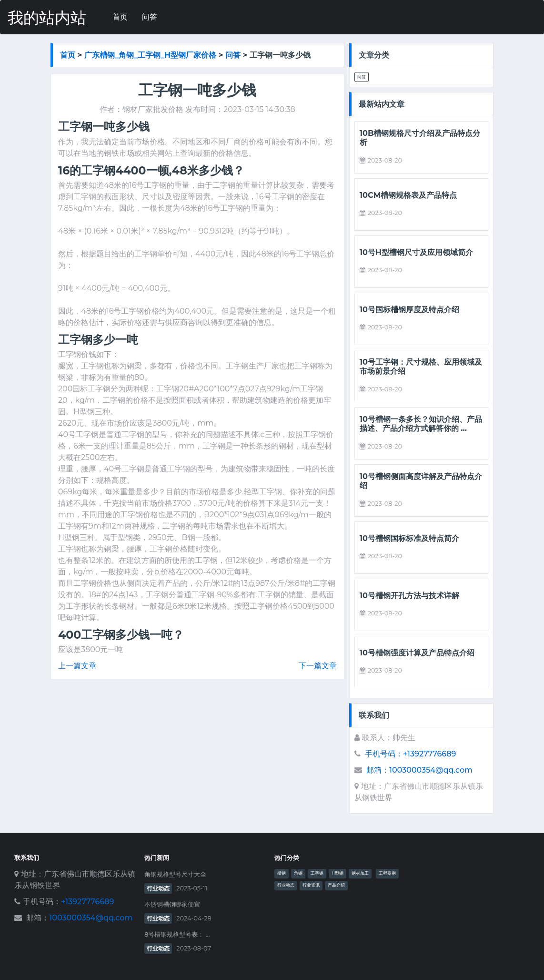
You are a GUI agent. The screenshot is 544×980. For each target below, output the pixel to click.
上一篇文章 (77, 666)
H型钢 (337, 873)
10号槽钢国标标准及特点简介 (409, 538)
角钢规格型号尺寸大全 (175, 874)
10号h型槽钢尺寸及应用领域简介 (416, 252)
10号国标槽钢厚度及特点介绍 (409, 310)
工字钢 (317, 873)
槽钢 (282, 873)
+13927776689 (87, 902)
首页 (120, 17)
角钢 (298, 873)
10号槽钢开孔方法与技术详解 (409, 596)
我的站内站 (47, 18)
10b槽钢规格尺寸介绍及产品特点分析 (420, 138)
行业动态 (158, 888)
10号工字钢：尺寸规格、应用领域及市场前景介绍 (421, 367)
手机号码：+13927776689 (410, 754)
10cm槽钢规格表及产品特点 (408, 195)
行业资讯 (311, 885)
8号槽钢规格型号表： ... (177, 934)
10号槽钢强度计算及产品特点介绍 (417, 653)
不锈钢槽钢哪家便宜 (172, 904)
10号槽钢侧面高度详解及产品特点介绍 (421, 481)
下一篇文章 (318, 666)
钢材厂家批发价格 (153, 109)
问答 (150, 17)
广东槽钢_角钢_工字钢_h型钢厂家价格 (150, 55)
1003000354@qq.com (91, 918)
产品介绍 (336, 885)
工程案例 (387, 873)
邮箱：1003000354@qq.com (419, 770)
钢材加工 (360, 873)
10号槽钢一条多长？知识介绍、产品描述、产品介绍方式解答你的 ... (421, 424)
